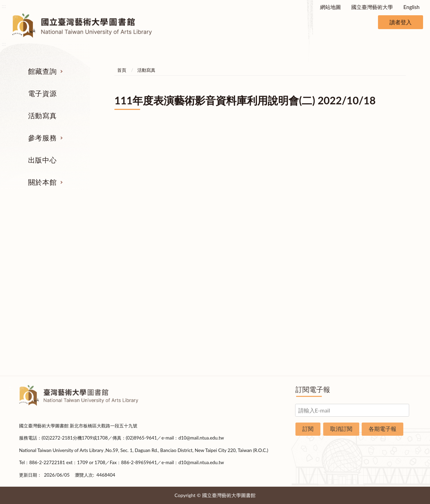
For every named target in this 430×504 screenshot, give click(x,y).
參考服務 (42, 138)
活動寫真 (42, 115)
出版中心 (42, 160)
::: (4, 6)
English (411, 7)
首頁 (122, 70)
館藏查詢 (42, 71)
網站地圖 (330, 7)
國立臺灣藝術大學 (372, 7)
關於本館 (42, 182)
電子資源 (42, 93)
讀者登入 (401, 22)
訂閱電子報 (313, 389)
